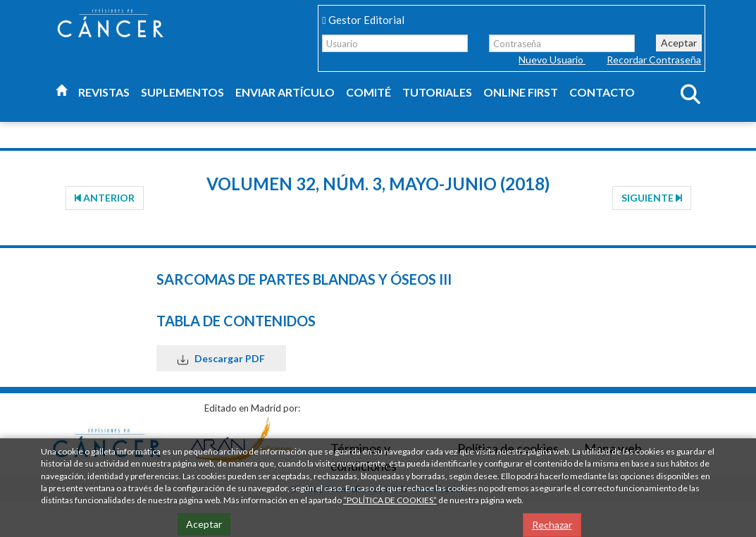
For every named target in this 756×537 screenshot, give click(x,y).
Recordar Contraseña (654, 60)
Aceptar (679, 43)
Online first (521, 92)
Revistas (104, 92)
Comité (368, 92)
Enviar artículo (285, 92)
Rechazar (552, 525)
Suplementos (182, 92)
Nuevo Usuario (552, 60)
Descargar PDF (221, 359)
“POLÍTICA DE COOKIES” (390, 500)
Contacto (602, 92)
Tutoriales (437, 92)
